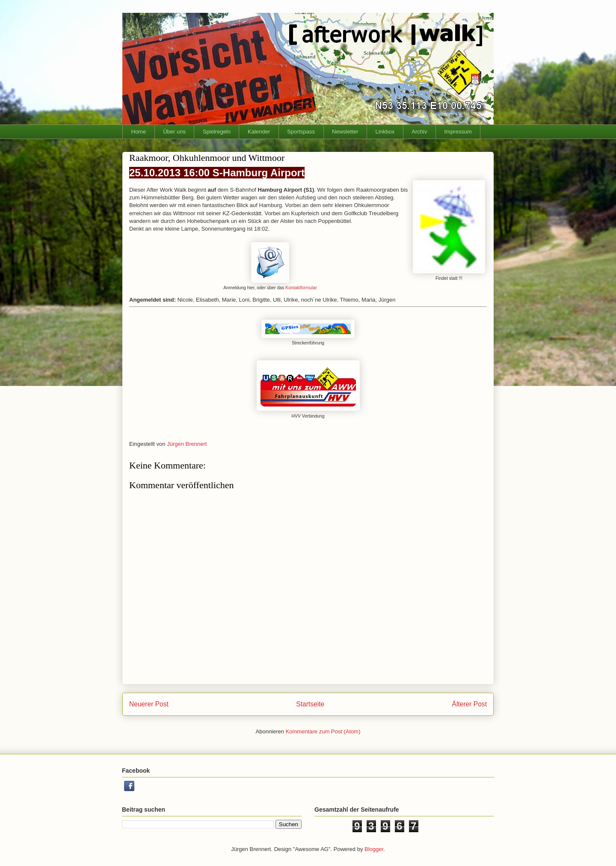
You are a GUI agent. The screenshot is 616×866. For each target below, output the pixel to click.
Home (139, 132)
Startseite (310, 704)
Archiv (419, 132)
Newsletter (345, 132)
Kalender (259, 132)
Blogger (374, 849)
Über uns (174, 132)
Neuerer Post (149, 704)
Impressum (458, 132)
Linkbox (385, 132)
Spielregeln (217, 132)
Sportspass (301, 132)
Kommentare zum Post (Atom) (323, 731)
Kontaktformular (301, 288)
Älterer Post (469, 704)
